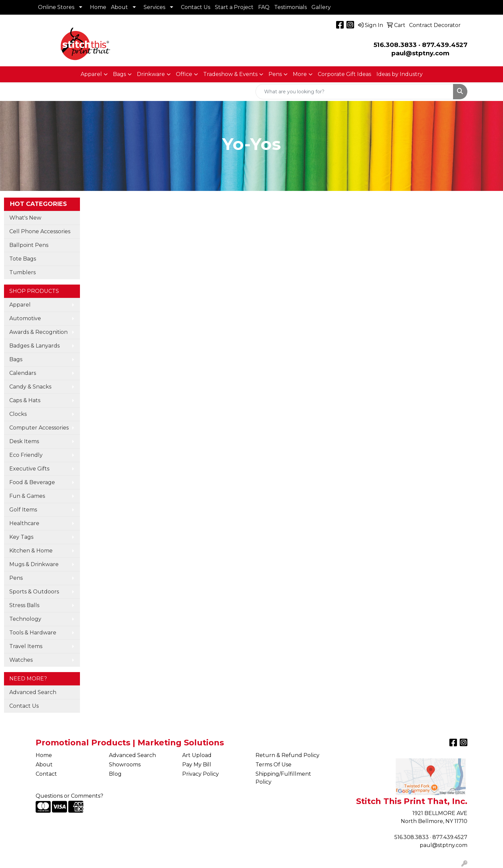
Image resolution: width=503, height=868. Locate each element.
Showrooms (125, 765)
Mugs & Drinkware (34, 564)
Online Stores (56, 7)
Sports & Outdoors (34, 592)
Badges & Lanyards (34, 346)
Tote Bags (23, 259)
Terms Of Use (273, 765)
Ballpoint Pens (29, 245)
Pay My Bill (197, 765)
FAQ (264, 7)
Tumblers (22, 272)
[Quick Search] (354, 92)
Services (154, 7)
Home (98, 7)
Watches (21, 660)
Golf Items (23, 510)
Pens (275, 74)
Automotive (25, 318)
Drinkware (151, 74)
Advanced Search (33, 692)
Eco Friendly (26, 455)
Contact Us (196, 7)
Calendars (23, 373)
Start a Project (234, 7)
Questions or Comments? (69, 796)
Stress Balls (24, 605)
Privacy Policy (201, 774)
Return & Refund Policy (287, 755)
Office (184, 74)
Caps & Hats (25, 400)
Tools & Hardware (33, 633)
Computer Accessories (39, 428)
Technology (25, 619)
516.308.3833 (395, 45)
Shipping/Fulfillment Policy (283, 778)
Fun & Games (27, 496)
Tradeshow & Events (230, 74)
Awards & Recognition (38, 332)
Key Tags (21, 537)
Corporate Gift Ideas (344, 74)
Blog (115, 774)
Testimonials (290, 7)
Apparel (91, 74)
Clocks (18, 414)
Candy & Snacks (30, 387)
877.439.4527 (445, 45)
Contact (46, 774)
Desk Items (24, 441)
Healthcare (24, 523)
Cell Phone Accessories (40, 231)
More (300, 74)
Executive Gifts (29, 469)
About (119, 7)
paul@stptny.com (444, 845)
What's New (25, 218)
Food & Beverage (32, 482)
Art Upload (197, 755)
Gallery (321, 7)
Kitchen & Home (31, 551)
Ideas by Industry (400, 74)
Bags (119, 74)
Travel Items (26, 646)
